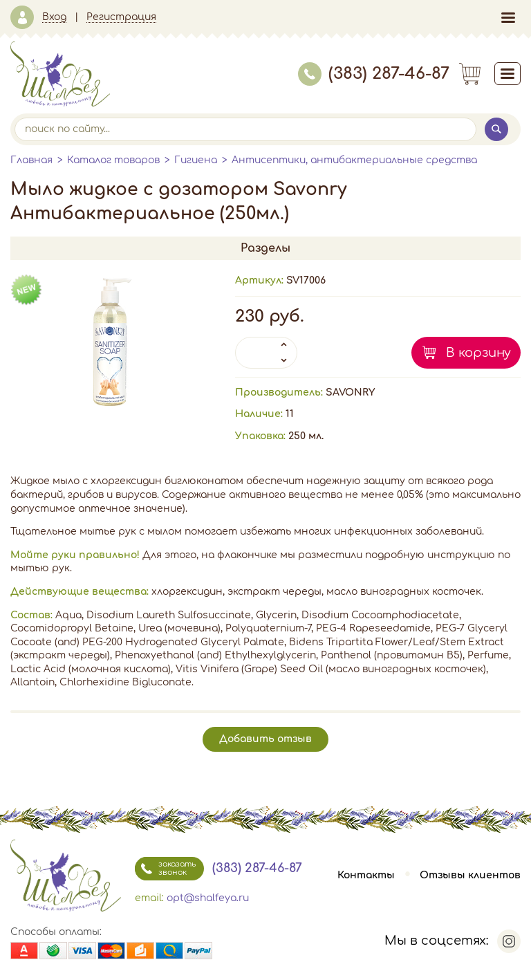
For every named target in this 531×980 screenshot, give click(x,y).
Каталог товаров (113, 160)
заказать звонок (165, 869)
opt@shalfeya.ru (208, 898)
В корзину (478, 353)
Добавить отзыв (265, 739)
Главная (31, 160)
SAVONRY (350, 392)
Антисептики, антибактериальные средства (354, 160)
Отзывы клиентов (470, 875)
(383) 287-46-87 (374, 74)
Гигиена (196, 160)
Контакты (366, 875)
